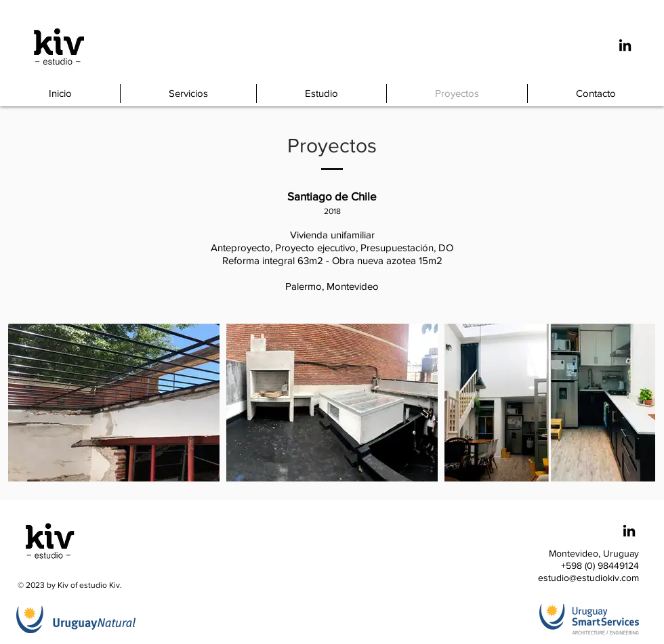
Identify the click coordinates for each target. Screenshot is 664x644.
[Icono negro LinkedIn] (625, 45)
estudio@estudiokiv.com (588, 578)
